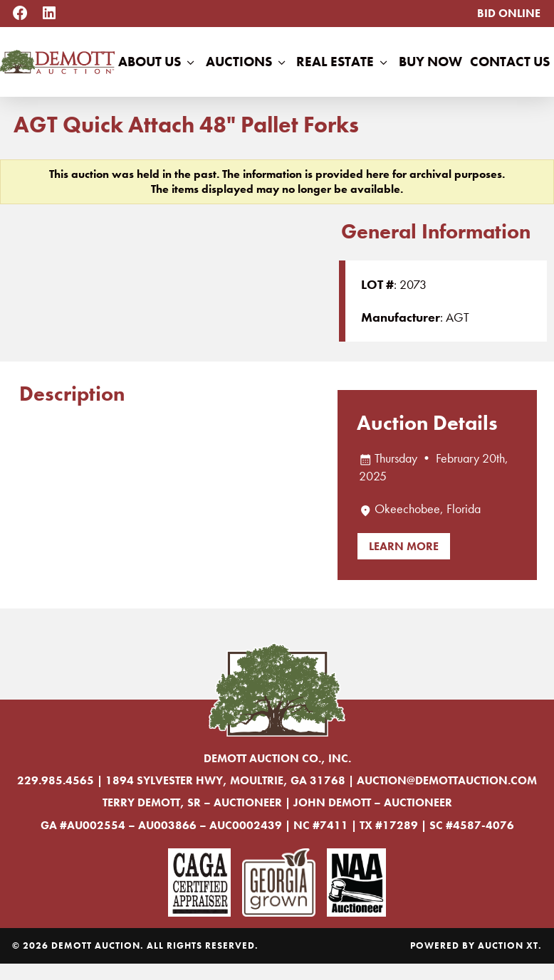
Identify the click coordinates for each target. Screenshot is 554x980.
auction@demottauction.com (447, 780)
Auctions (247, 62)
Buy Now (430, 62)
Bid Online (509, 13)
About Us (158, 62)
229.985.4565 (56, 780)
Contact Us (510, 62)
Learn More (404, 546)
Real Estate (343, 62)
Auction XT (508, 945)
